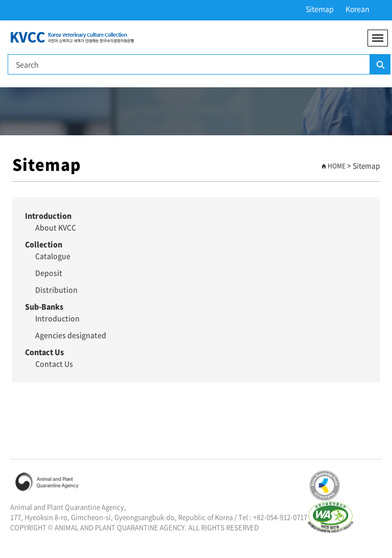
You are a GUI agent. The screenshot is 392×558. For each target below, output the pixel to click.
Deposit (49, 273)
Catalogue (53, 256)
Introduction (57, 318)
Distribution (56, 289)
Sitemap (320, 9)
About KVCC (56, 227)
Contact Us (54, 363)
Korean (358, 9)
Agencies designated (71, 335)
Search (380, 65)
